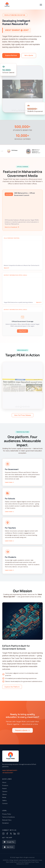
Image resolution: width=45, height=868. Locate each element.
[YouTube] (18, 834)
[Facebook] (7, 834)
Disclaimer (5, 823)
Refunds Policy (7, 820)
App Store (9, 847)
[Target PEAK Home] (7, 5)
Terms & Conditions (9, 817)
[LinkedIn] (15, 834)
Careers (5, 791)
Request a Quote (22, 733)
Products (5, 785)
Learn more (10, 482)
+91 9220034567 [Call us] (8, 773)
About (4, 782)
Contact (5, 803)
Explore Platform (11, 55)
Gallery (4, 800)
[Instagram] (3, 834)
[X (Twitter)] (11, 834)
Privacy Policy (7, 814)
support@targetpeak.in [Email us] (10, 770)
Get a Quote (29, 55)
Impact (5, 788)
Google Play (9, 842)
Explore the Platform (12, 687)
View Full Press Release (23, 415)
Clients (4, 794)
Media (4, 797)
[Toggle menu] (41, 5)
